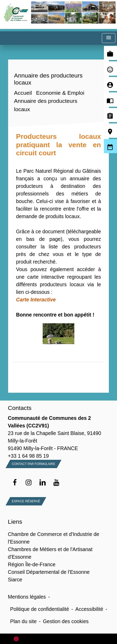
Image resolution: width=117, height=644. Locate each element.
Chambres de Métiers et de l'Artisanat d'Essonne (50, 553)
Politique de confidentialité (40, 609)
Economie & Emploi (60, 93)
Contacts (20, 408)
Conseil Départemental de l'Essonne (49, 572)
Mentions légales (27, 597)
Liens (15, 522)
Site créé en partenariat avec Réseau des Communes (58, 639)
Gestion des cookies (66, 621)
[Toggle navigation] (109, 38)
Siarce (15, 580)
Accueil (23, 93)
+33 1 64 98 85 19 (28, 456)
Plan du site (23, 621)
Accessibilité (89, 609)
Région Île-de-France (32, 564)
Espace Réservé (26, 501)
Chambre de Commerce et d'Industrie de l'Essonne (54, 538)
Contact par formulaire (34, 464)
